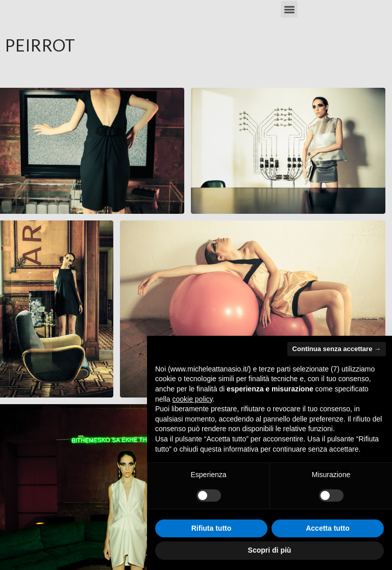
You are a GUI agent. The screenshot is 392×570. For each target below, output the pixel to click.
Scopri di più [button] (270, 550)
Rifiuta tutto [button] (212, 528)
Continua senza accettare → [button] (337, 349)
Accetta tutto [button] (328, 528)
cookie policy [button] (192, 399)
